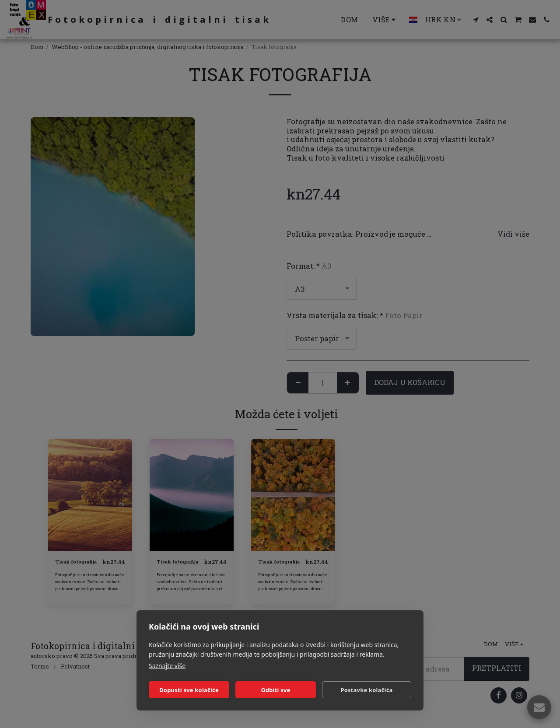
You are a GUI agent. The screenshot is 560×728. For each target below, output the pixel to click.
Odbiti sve (275, 690)
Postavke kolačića (366, 690)
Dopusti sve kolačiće (189, 690)
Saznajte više (167, 666)
